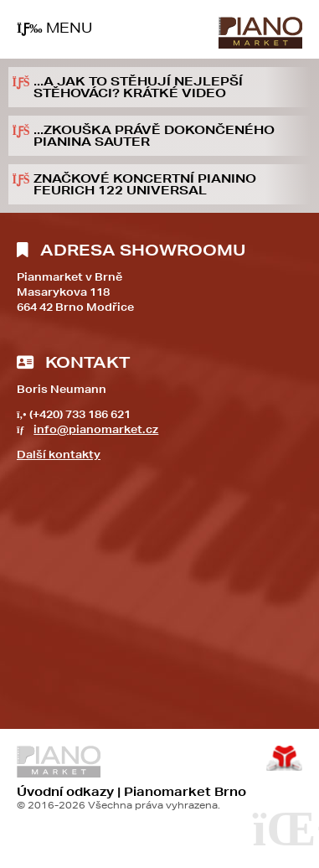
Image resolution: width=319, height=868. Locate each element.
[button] (54, 28)
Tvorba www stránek (284, 758)
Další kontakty (59, 455)
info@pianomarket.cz (96, 429)
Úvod (260, 33)
